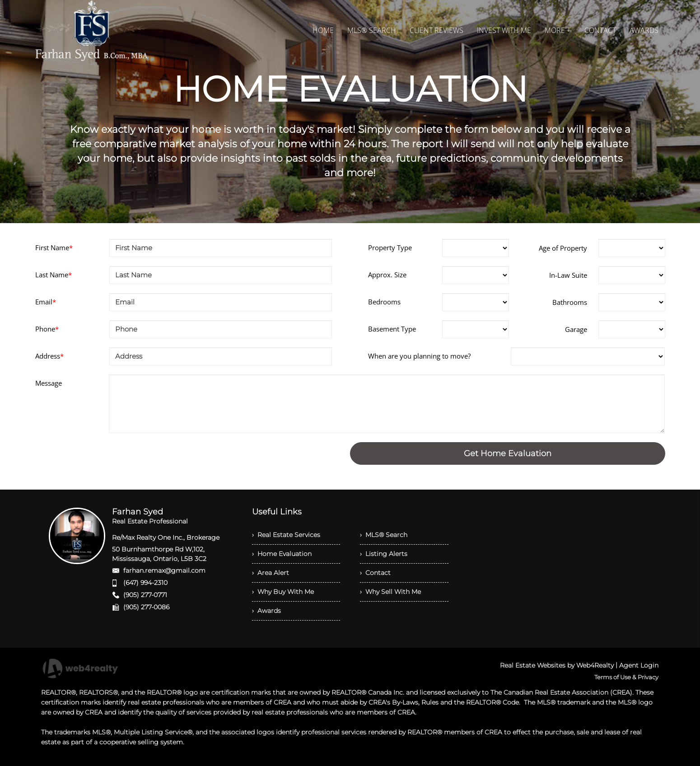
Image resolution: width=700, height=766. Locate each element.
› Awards (266, 611)
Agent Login (639, 665)
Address (49, 356)
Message (49, 383)
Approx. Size (387, 275)
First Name (54, 248)
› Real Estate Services (286, 535)
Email (46, 302)
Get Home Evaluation (508, 453)
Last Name (54, 275)
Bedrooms (384, 302)
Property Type (390, 248)
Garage (576, 329)
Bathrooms (570, 302)
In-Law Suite (568, 275)
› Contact (375, 573)
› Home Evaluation (282, 554)
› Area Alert (271, 573)
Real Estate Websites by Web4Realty (557, 665)
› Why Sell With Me (390, 592)
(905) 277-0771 (145, 595)
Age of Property (563, 248)
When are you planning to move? (419, 356)
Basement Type (392, 329)
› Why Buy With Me (283, 592)
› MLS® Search (384, 535)
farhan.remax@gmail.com (164, 570)
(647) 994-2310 (145, 583)
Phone (47, 329)
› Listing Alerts (384, 554)
